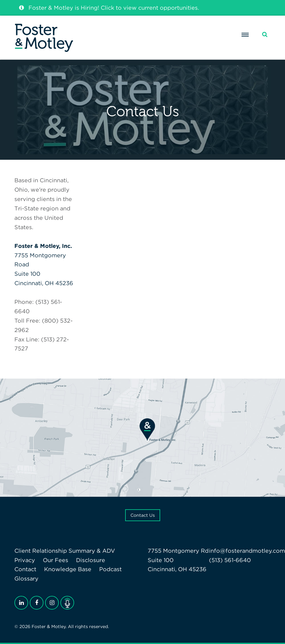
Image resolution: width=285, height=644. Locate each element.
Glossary (26, 579)
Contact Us (143, 515)
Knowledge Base (68, 569)
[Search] (265, 35)
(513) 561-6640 (230, 560)
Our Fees (56, 560)
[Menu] (245, 35)
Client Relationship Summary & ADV (65, 551)
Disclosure (91, 560)
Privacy (25, 560)
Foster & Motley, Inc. (43, 246)
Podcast (110, 569)
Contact (25, 569)
